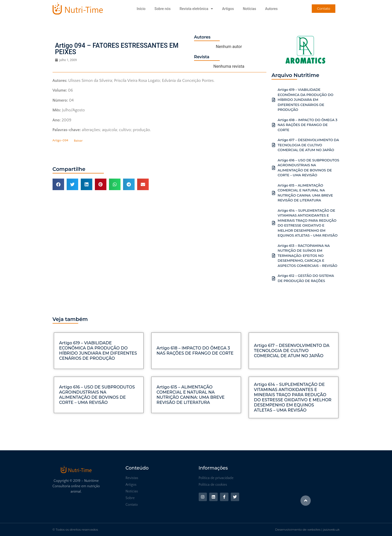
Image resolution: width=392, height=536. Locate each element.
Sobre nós (162, 9)
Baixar (78, 141)
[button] (58, 184)
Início (141, 9)
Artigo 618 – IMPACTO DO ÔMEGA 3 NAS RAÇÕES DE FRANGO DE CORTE (308, 125)
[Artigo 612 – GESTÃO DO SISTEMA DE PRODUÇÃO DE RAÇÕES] (274, 278)
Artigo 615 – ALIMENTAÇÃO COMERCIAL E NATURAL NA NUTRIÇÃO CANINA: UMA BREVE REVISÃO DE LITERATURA (191, 395)
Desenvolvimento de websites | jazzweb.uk (307, 529)
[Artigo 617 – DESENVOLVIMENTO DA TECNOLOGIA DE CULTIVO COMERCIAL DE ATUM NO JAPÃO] (274, 145)
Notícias (249, 9)
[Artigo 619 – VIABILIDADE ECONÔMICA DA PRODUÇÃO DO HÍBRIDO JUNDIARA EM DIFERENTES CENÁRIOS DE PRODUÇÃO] (274, 100)
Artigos (228, 9)
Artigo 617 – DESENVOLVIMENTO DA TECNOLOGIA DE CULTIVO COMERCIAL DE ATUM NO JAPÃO (308, 145)
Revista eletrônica (196, 9)
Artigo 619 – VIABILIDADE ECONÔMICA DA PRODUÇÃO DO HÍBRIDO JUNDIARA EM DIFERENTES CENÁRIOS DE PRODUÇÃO (305, 100)
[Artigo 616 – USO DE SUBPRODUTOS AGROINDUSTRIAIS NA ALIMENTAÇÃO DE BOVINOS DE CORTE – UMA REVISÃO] (274, 168)
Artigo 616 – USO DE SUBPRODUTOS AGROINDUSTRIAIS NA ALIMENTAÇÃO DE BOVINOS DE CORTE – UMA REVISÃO (97, 395)
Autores (271, 9)
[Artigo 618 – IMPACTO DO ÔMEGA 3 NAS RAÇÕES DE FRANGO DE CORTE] (274, 125)
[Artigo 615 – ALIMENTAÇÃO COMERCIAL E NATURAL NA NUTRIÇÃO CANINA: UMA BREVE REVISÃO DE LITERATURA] (274, 193)
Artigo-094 (60, 141)
